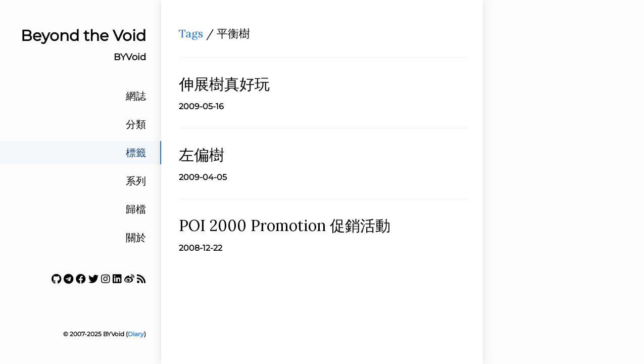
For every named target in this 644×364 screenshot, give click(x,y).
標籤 (136, 153)
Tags (191, 33)
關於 (136, 238)
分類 (136, 124)
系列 (136, 181)
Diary (136, 334)
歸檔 (136, 209)
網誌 (136, 96)
